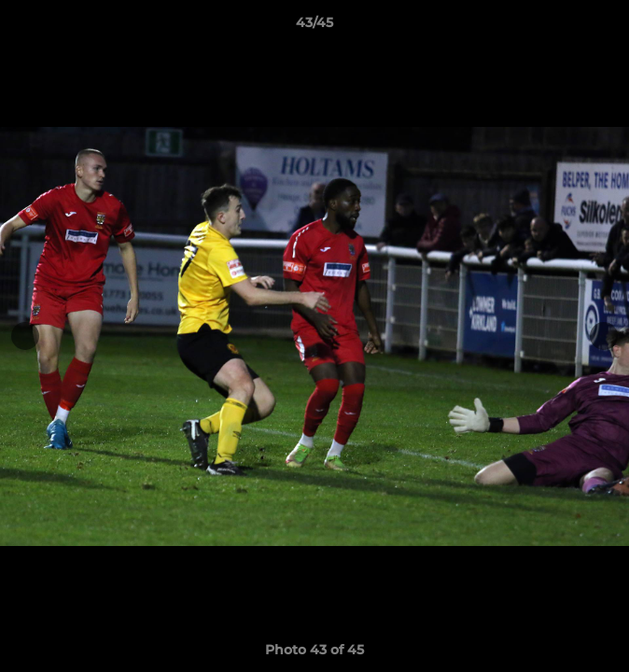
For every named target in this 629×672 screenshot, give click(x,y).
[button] (607, 27)
